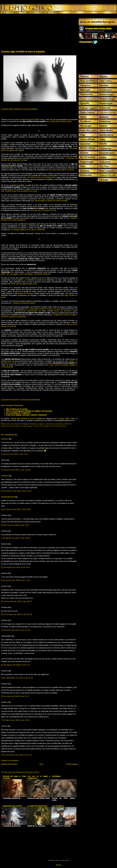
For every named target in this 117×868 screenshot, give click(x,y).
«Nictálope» (56, 776)
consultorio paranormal (54, 424)
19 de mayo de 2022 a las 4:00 (15, 525)
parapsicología (27, 426)
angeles (41, 424)
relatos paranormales (58, 426)
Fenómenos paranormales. (31, 400)
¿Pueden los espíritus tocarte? (23, 303)
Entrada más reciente (9, 764)
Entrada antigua (72, 764)
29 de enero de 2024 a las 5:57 (15, 696)
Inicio (41, 764)
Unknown (5, 439)
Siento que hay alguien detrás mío (24, 284)
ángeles (57, 315)
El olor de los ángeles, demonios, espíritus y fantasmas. (26, 415)
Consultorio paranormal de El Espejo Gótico (28, 119)
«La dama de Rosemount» (37, 806)
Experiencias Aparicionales (27, 311)
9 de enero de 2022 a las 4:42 (15, 454)
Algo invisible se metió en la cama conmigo (51, 201)
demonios (68, 424)
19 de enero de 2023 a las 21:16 (16, 630)
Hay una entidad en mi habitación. (18, 413)
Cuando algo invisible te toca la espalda (23, 52)
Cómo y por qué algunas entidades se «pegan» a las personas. (29, 411)
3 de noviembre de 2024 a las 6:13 (17, 755)
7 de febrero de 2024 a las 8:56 (15, 720)
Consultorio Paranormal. (10, 400)
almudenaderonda (8, 497)
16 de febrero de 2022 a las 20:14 (16, 491)
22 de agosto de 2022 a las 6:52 (16, 567)
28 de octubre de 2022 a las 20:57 (17, 601)
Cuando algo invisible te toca (60, 121)
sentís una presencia (63, 311)
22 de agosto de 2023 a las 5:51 (16, 665)
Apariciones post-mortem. (12, 806)
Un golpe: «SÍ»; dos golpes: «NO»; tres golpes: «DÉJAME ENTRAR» (39, 273)
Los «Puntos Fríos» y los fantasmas (41, 177)
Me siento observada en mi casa (61, 170)
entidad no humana (25, 293)
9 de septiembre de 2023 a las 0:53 (17, 678)
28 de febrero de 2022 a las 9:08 (16, 509)
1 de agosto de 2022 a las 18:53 (16, 538)
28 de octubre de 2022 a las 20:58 (17, 614)
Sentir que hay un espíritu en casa (43, 210)
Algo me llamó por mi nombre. (17, 409)
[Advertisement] (20, 33)
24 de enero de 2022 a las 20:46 (16, 470)
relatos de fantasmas (41, 426)
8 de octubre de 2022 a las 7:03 (15, 580)
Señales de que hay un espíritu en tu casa (21, 191)
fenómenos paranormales (11, 426)
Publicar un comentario (10, 760)
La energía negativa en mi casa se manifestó (28, 230)
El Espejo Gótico (63, 418)
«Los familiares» (58, 806)
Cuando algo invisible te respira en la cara (44, 309)
